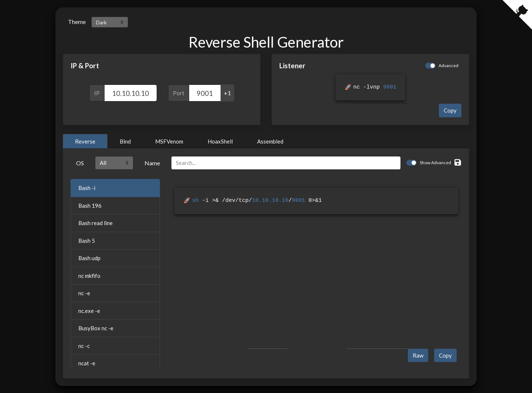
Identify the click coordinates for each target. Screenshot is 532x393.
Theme (77, 22)
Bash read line (96, 223)
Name (152, 163)
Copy (450, 110)
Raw (418, 355)
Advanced (449, 65)
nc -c (84, 345)
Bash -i (87, 187)
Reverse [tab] (85, 141)
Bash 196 (90, 205)
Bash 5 (87, 240)
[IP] (131, 93)
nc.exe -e (89, 310)
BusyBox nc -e (96, 328)
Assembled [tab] (270, 141)
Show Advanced (435, 162)
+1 (227, 93)
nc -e (84, 293)
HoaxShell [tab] (220, 141)
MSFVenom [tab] (169, 141)
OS (80, 163)
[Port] (205, 93)
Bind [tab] (125, 141)
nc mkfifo (89, 275)
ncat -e (87, 363)
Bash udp (89, 258)
